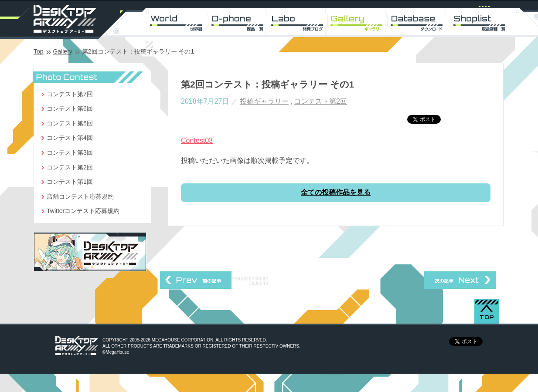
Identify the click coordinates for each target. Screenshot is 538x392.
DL (420, 22)
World (177, 22)
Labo (298, 22)
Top (39, 51)
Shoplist (480, 22)
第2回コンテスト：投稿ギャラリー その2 (460, 280)
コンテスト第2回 (321, 101)
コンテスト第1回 (70, 182)
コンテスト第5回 (70, 123)
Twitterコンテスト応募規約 (83, 211)
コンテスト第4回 (70, 138)
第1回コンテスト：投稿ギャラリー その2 (196, 280)
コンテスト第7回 (70, 94)
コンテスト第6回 (70, 108)
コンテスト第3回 (70, 152)
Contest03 (197, 140)
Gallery (62, 51)
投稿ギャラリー (264, 101)
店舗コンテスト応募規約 (80, 196)
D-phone (238, 22)
